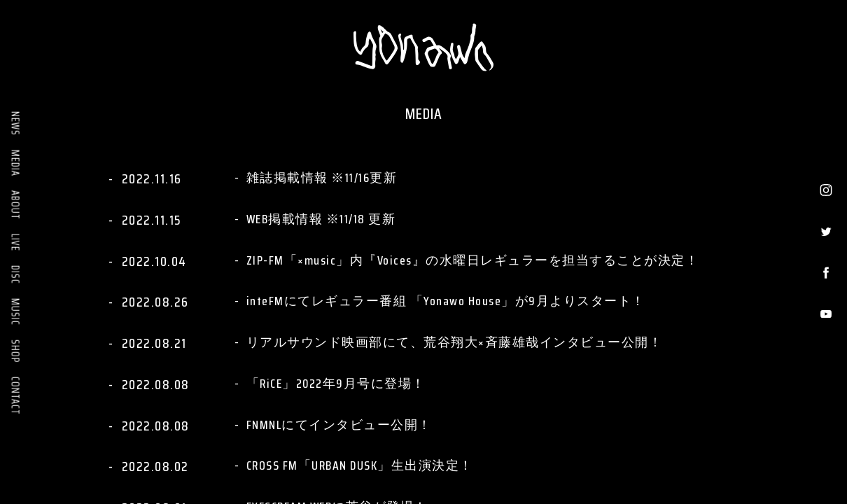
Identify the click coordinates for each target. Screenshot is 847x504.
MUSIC (15, 312)
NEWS (15, 124)
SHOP (15, 351)
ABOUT (15, 205)
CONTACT (15, 396)
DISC (15, 275)
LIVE (15, 243)
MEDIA (15, 163)
